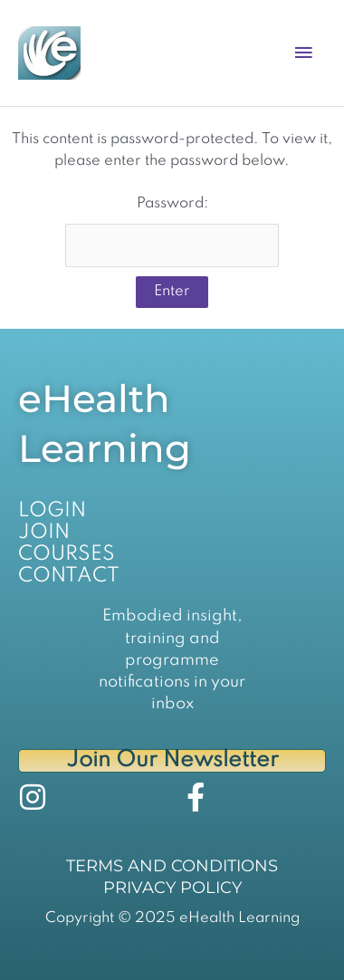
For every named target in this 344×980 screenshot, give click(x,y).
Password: (172, 231)
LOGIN (52, 511)
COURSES (67, 554)
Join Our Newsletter (172, 760)
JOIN (44, 533)
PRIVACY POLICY (172, 888)
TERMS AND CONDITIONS (172, 866)
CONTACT (69, 576)
